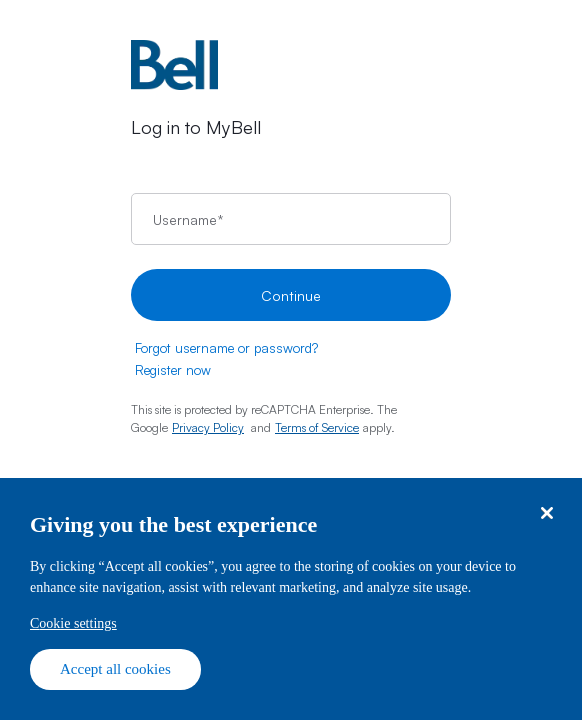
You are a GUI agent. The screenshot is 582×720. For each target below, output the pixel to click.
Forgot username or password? (226, 348)
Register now (173, 370)
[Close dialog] (546, 513)
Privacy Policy (208, 427)
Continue (291, 295)
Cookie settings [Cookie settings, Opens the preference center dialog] (73, 623)
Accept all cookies (115, 669)
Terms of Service (317, 427)
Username (188, 219)
